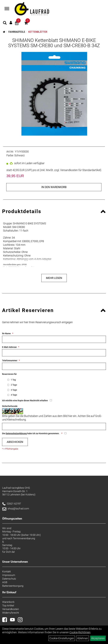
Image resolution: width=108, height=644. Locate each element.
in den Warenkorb (54, 187)
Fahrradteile (17, 32)
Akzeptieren (98, 638)
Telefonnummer (10, 360)
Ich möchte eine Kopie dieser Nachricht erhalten (25, 400)
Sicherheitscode (10, 406)
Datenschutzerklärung (16, 433)
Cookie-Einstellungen (62, 638)
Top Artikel (8, 606)
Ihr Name (6, 333)
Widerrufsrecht (11, 613)
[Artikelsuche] (5, 23)
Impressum (9, 575)
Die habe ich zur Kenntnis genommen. (31, 433)
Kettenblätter (38, 32)
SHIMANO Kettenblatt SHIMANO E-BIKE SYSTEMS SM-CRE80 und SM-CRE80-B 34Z (54, 43)
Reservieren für (9, 374)
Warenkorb (8, 602)
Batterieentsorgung (13, 586)
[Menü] (7, 9)
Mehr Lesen (54, 278)
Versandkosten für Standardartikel (80, 170)
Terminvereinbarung (24, 538)
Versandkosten (11, 609)
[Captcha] (54, 426)
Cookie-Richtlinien (80, 632)
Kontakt (6, 571)
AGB (5, 582)
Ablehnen (83, 638)
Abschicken (15, 442)
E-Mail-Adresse (9, 347)
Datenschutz (9, 579)
